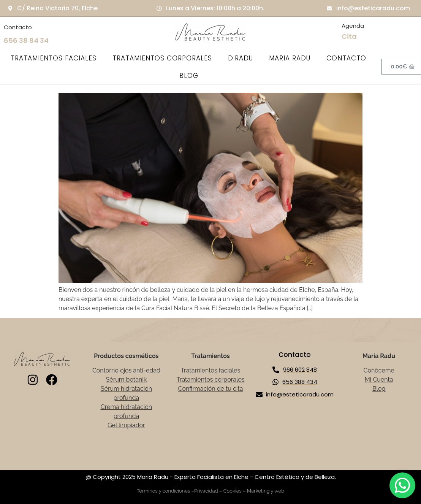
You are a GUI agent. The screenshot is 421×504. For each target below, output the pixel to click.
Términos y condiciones (164, 491)
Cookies (233, 491)
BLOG (189, 76)
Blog (379, 389)
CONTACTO (346, 58)
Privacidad (206, 491)
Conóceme (379, 370)
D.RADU (241, 58)
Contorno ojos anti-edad (126, 370)
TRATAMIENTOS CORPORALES (162, 58)
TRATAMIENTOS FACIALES (54, 58)
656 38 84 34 (26, 40)
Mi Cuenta (379, 380)
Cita (349, 36)
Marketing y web (266, 491)
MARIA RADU (290, 58)
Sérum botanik (127, 380)
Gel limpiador (126, 425)
